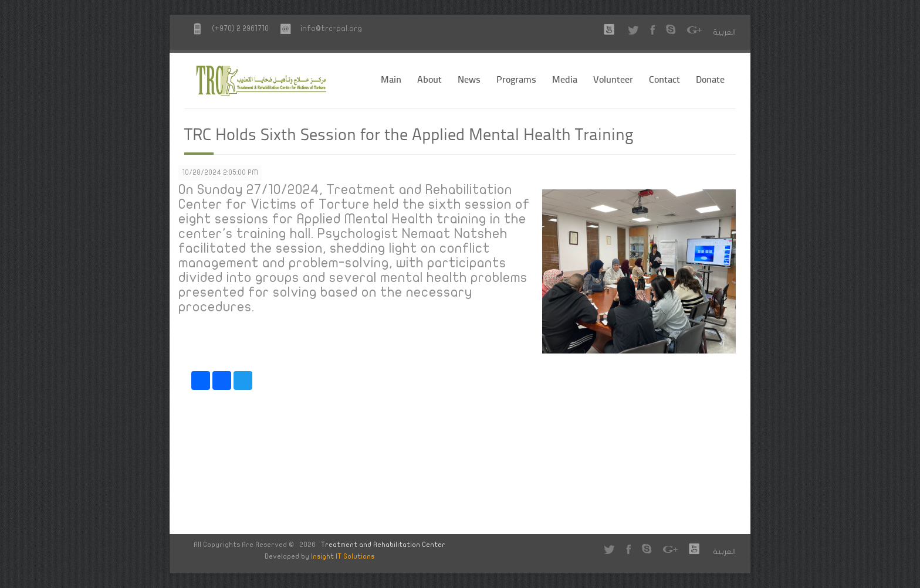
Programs (516, 79)
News (469, 79)
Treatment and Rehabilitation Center (383, 545)
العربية (724, 32)
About (429, 79)
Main (391, 79)
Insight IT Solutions (343, 556)
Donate (710, 79)
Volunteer (613, 79)
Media (565, 79)
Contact (664, 79)
